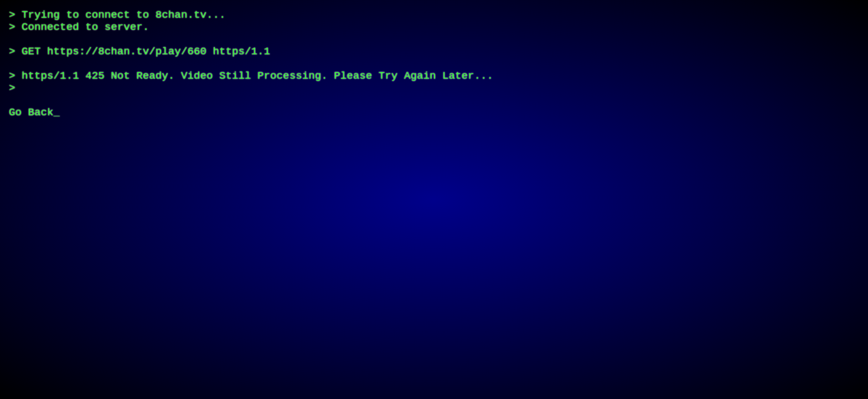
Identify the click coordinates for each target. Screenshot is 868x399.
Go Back (31, 136)
